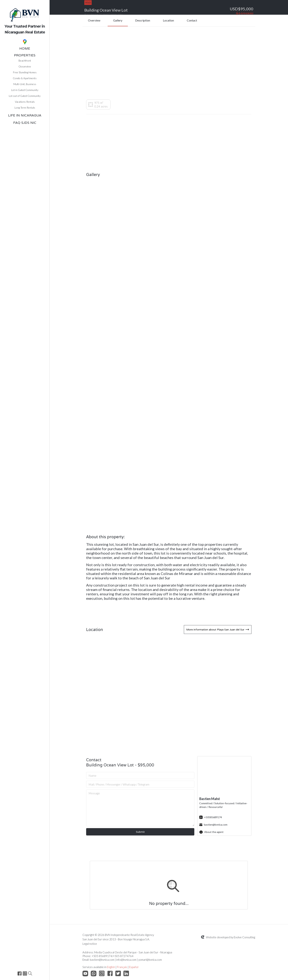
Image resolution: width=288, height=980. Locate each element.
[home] (25, 18)
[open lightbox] (112, 202)
